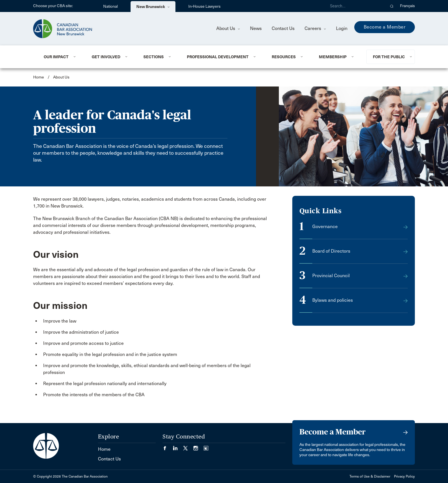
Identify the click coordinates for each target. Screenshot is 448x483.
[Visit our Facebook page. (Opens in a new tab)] (168, 446)
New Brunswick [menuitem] (153, 7)
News (256, 28)
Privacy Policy (404, 476)
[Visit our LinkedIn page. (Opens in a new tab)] (178, 446)
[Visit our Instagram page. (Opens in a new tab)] (199, 446)
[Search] (355, 6)
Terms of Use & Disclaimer (370, 476)
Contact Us (283, 28)
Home (39, 77)
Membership (333, 57)
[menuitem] (61, 57)
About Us (228, 28)
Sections (154, 57)
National (110, 6)
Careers (315, 28)
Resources (284, 57)
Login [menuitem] (342, 28)
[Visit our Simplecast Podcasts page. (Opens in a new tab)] (206, 446)
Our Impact (56, 57)
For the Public (389, 57)
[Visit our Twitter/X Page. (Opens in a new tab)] (188, 446)
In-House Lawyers (204, 6)
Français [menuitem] (407, 6)
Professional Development (218, 57)
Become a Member (385, 27)
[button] (392, 6)
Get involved (106, 57)
